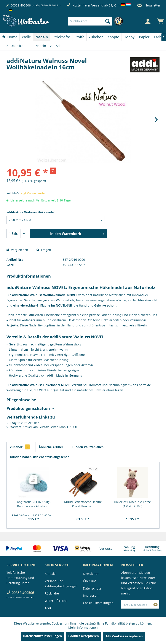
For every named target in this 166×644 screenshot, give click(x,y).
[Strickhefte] (61, 37)
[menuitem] (97, 21)
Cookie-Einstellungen (98, 603)
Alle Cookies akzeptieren (124, 636)
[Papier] (144, 37)
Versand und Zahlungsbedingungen (61, 584)
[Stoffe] (79, 37)
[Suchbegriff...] (90, 21)
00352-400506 (21, 5)
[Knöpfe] (113, 37)
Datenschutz (92, 588)
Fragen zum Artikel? (23, 423)
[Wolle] (26, 37)
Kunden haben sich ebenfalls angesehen (40, 457)
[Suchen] (108, 21)
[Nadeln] (42, 37)
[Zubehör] (96, 37)
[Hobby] (129, 37)
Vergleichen (17, 250)
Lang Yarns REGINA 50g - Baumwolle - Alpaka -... (34, 504)
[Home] (10, 37)
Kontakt (50, 574)
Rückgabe (52, 593)
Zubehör (20, 447)
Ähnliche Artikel (51, 447)
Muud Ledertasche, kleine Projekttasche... (83, 504)
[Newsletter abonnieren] (156, 604)
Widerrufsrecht (56, 601)
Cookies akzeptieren (84, 636)
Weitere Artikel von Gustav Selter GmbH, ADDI (42, 427)
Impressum (91, 595)
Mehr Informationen (83, 627)
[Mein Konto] (148, 21)
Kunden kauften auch (88, 447)
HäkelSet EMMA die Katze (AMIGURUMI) (132, 504)
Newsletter (149, 5)
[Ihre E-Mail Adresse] (137, 604)
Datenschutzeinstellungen (42, 636)
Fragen (44, 250)
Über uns (90, 581)
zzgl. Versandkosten (34, 193)
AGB (48, 608)
